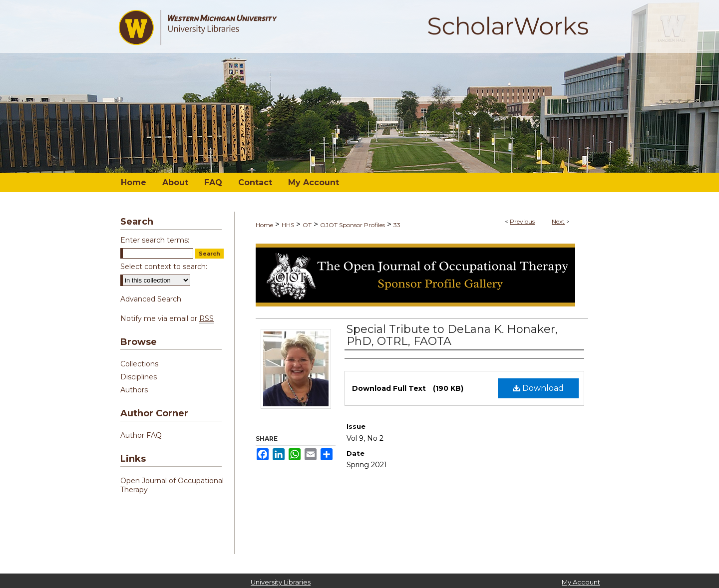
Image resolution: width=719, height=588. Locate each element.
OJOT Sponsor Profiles (353, 225)
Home (264, 225)
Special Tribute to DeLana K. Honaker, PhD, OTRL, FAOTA (452, 335)
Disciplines (139, 377)
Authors (134, 390)
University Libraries (281, 582)
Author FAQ (141, 435)
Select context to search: (164, 267)
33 (397, 225)
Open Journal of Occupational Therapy (172, 485)
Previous (522, 221)
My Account (581, 582)
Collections (139, 364)
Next (558, 221)
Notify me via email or (167, 318)
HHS (288, 225)
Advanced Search (151, 299)
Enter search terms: (155, 240)
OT (307, 225)
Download (538, 388)
